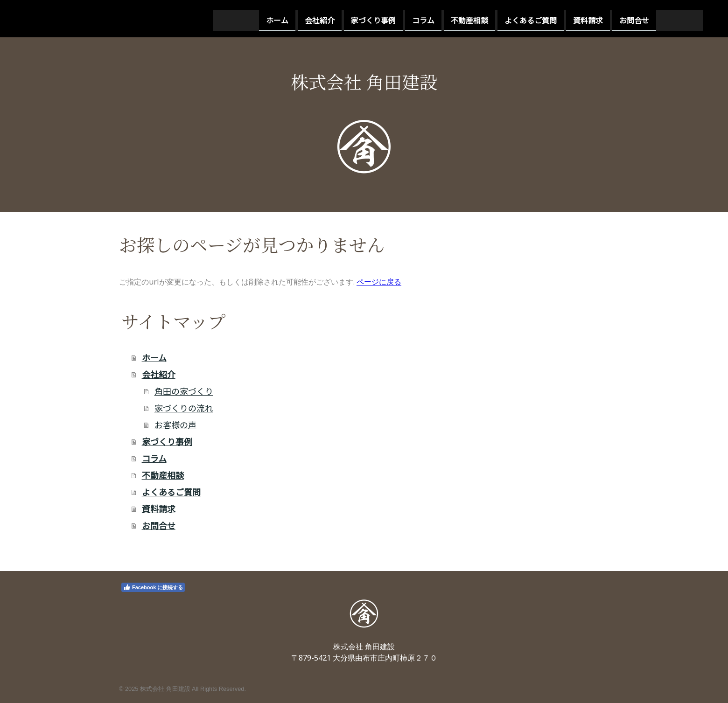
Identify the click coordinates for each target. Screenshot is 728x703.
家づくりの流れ (184, 408)
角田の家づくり (184, 391)
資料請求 (495, 18)
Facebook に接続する (153, 587)
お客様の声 (175, 425)
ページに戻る (379, 282)
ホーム (184, 18)
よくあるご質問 (437, 18)
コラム (330, 18)
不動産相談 (376, 18)
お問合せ (541, 18)
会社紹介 (226, 18)
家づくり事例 (280, 18)
